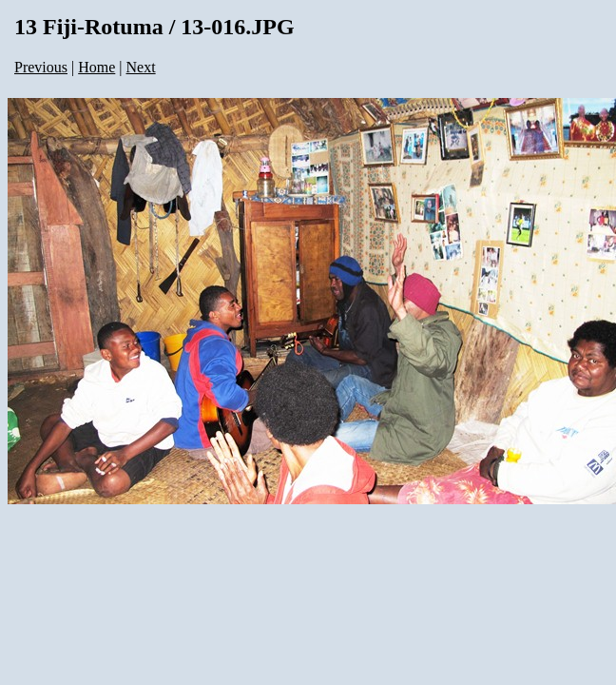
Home (96, 67)
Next (141, 67)
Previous (41, 67)
